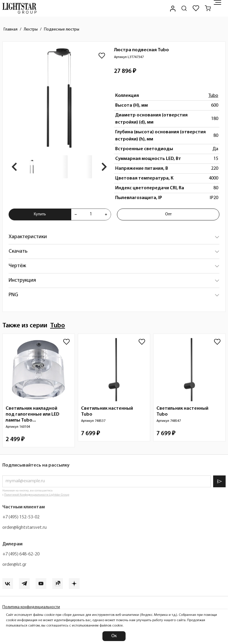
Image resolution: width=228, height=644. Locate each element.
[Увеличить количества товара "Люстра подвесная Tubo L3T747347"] (106, 214)
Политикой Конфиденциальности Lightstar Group (37, 495)
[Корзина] (208, 8)
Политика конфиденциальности (31, 607)
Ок (114, 636)
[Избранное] (196, 8)
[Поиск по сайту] (184, 8)
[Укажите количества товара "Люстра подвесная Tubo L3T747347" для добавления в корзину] (91, 214)
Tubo (213, 96)
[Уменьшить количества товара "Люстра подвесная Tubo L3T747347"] (76, 214)
